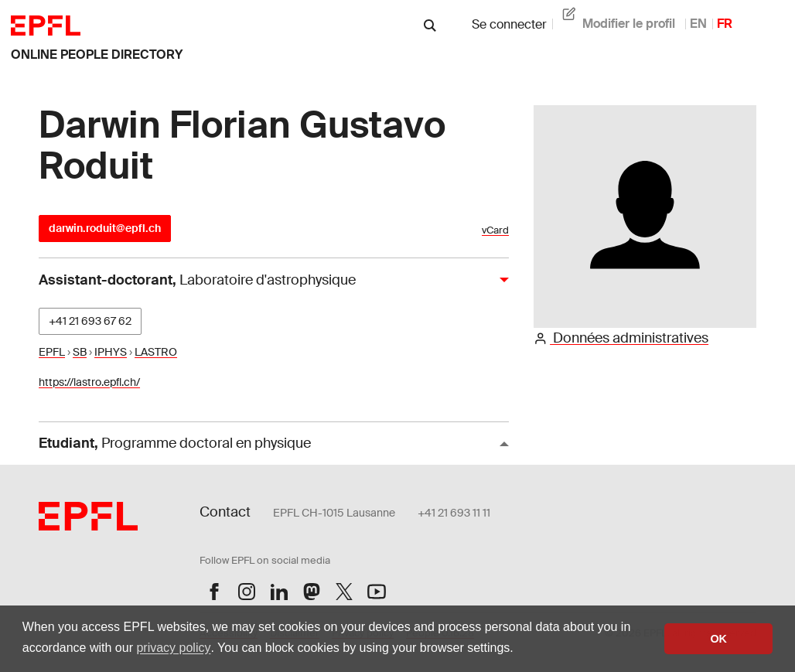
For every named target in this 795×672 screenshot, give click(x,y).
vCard (495, 230)
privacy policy (173, 648)
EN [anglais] (698, 24)
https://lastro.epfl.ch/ (89, 382)
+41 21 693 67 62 (90, 321)
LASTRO (156, 352)
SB (80, 352)
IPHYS (111, 352)
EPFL (52, 352)
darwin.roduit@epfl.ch (105, 228)
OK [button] (718, 639)
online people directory (97, 55)
